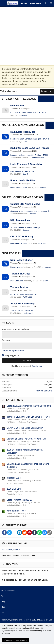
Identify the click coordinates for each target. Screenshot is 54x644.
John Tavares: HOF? (16, 511)
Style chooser (8, 590)
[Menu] (3, 3)
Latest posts (15, 400)
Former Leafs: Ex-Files (23, 180)
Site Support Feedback (19, 99)
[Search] (51, 3)
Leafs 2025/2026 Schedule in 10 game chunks (30, 139)
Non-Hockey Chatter (21, 260)
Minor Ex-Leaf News (19, 188)
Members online (16, 543)
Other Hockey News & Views (22, 197)
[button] (27, 596)
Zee (25, 141)
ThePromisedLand (43, 391)
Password (6, 340)
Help (3, 601)
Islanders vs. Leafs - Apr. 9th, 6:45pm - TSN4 (29, 155)
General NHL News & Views (25, 204)
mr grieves (47, 267)
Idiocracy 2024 (16, 267)
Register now (37, 366)
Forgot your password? (13, 351)
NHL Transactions (20, 220)
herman (24, 115)
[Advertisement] (27, 35)
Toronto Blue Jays (20, 274)
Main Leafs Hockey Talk (23, 132)
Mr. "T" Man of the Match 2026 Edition (25, 428)
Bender (26, 230)
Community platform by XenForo (27, 620)
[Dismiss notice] (51, 69)
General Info (17, 106)
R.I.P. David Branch (18, 244)
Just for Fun (11, 253)
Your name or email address (15, 329)
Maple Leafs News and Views (23, 125)
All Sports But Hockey (22, 304)
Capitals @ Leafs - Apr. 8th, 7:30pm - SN (26, 439)
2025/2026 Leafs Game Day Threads (30, 148)
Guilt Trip (42, 244)
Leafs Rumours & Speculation (27, 164)
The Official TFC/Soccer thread (23, 311)
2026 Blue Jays (17, 281)
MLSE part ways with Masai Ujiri (24, 294)
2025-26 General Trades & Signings (25, 227)
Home (4, 607)
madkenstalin (28, 313)
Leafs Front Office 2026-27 (19, 500)
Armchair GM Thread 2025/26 (23, 171)
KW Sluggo (27, 297)
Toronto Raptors (19, 287)
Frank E (17, 550)
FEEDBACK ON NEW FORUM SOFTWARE (29, 113)
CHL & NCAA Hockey (22, 237)
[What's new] (45, 3)
